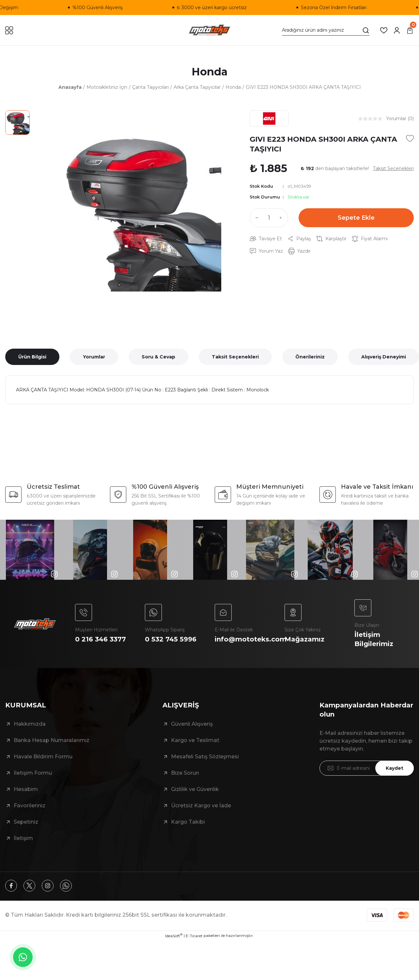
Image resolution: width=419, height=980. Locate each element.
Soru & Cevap (158, 357)
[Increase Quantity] (282, 218)
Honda (209, 72)
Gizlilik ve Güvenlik (195, 789)
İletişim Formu (33, 773)
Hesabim (26, 789)
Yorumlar (94, 357)
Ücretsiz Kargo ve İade (201, 806)
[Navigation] (9, 30)
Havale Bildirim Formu (43, 757)
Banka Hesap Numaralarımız (52, 740)
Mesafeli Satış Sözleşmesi (205, 757)
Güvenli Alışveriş (192, 724)
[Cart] (410, 30)
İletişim (23, 838)
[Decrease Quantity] (256, 218)
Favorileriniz (30, 806)
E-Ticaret (194, 936)
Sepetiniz (26, 822)
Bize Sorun (185, 773)
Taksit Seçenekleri (235, 357)
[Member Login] (397, 30)
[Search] (326, 30)
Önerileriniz (310, 357)
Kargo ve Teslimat (195, 740)
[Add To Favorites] (410, 138)
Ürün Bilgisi (32, 357)
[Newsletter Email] (367, 768)
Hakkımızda (30, 724)
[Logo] (209, 30)
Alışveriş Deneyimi (384, 357)
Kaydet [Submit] (395, 768)
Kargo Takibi (188, 822)
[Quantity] (269, 218)
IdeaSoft (174, 936)
